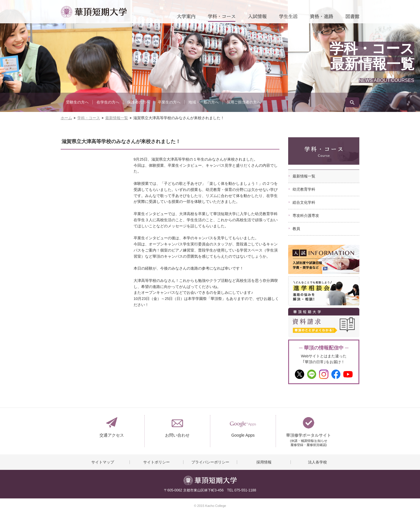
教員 (296, 229)
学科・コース (222, 18)
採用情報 (264, 462)
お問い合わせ (177, 435)
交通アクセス (112, 435)
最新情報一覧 (117, 118)
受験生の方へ (77, 102)
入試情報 (257, 18)
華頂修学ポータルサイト (309, 438)
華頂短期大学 (94, 12)
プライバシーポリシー (210, 462)
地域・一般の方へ (204, 102)
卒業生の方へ (169, 102)
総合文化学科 (304, 202)
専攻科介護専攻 (306, 216)
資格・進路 (322, 18)
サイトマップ (103, 462)
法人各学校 (317, 462)
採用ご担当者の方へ (244, 102)
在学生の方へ (108, 102)
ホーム (66, 118)
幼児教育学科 (304, 189)
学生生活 (288, 18)
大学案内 (186, 18)
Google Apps (243, 435)
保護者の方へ (139, 102)
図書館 (352, 18)
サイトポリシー (156, 462)
